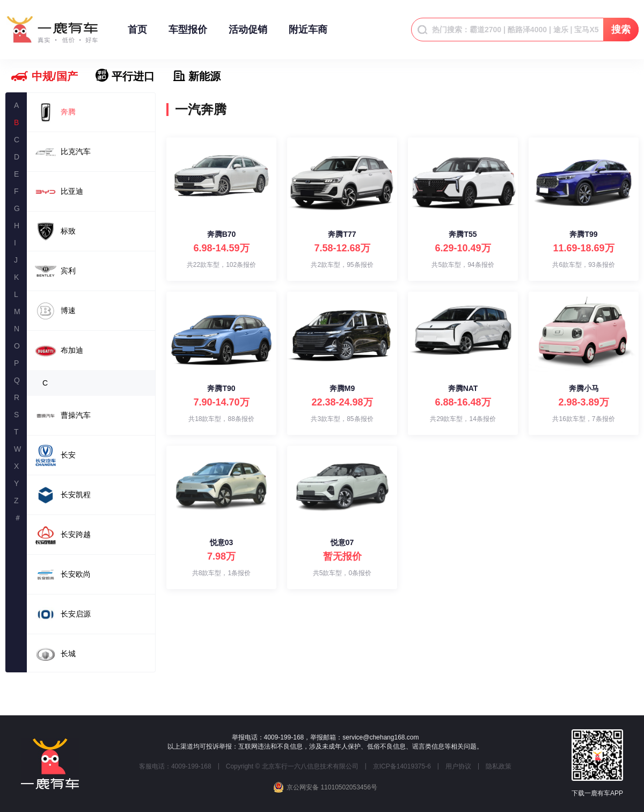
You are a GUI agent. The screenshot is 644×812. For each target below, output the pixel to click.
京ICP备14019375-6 (402, 766)
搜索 (621, 30)
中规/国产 (55, 76)
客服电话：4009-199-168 (175, 766)
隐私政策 (499, 766)
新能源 (204, 76)
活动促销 (248, 35)
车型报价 (188, 35)
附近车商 (308, 35)
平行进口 (133, 76)
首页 (137, 35)
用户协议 (458, 766)
